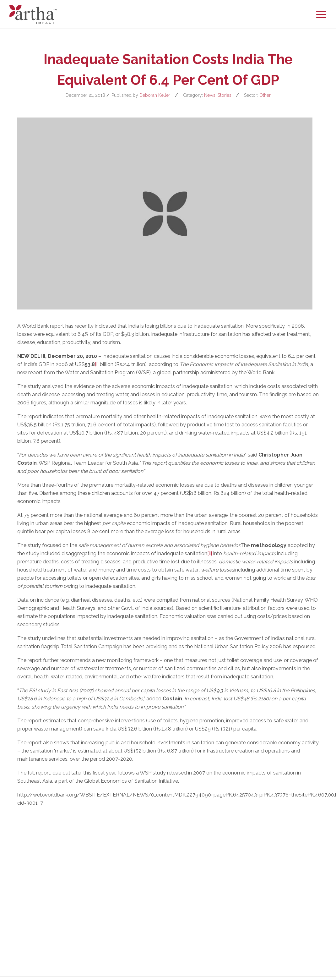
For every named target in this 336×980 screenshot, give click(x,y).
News (210, 95)
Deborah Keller (155, 95)
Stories (225, 95)
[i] (97, 364)
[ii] (210, 553)
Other (265, 95)
